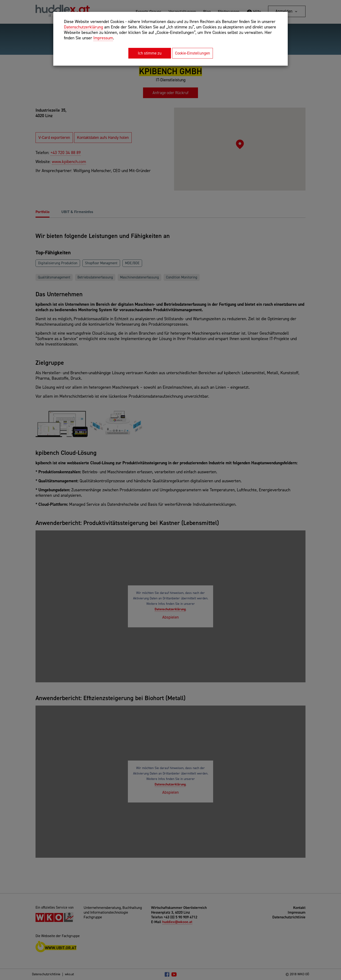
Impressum (103, 38)
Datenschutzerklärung (83, 27)
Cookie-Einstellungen (193, 53)
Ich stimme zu (150, 53)
